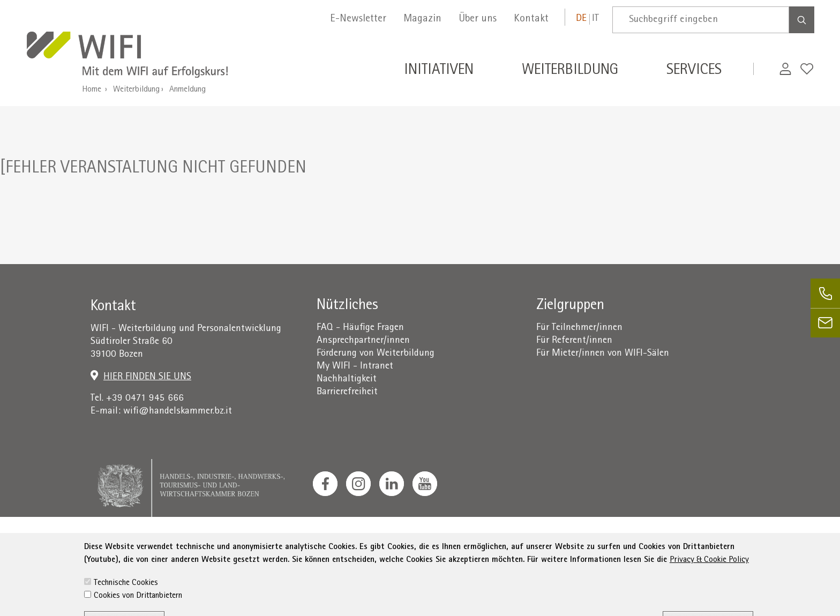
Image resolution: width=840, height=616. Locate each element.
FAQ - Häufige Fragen (360, 328)
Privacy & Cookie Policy (709, 590)
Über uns (478, 19)
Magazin (422, 19)
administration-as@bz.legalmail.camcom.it (680, 544)
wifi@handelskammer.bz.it (178, 412)
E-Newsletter (358, 19)
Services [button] (694, 71)
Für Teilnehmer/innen (579, 328)
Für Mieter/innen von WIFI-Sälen (603, 354)
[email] (825, 323)
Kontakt (531, 19)
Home (92, 90)
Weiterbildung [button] (570, 71)
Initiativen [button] (439, 71)
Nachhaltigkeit (347, 380)
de (581, 19)
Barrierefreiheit (347, 392)
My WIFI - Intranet (355, 367)
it (595, 19)
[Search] (802, 20)
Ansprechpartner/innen (363, 341)
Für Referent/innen (574, 341)
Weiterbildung (136, 90)
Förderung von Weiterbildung (376, 354)
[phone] (825, 293)
